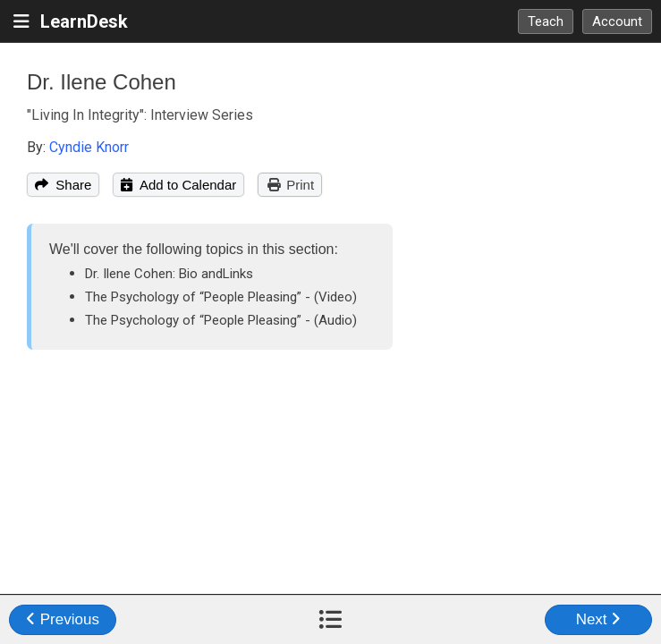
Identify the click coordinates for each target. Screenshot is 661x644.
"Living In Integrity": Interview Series (140, 115)
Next (599, 619)
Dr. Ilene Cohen (102, 82)
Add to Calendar (178, 185)
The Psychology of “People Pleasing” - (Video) (221, 297)
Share (63, 185)
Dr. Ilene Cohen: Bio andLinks (169, 274)
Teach (546, 21)
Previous (63, 619)
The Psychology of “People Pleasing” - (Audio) (221, 320)
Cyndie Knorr (89, 147)
